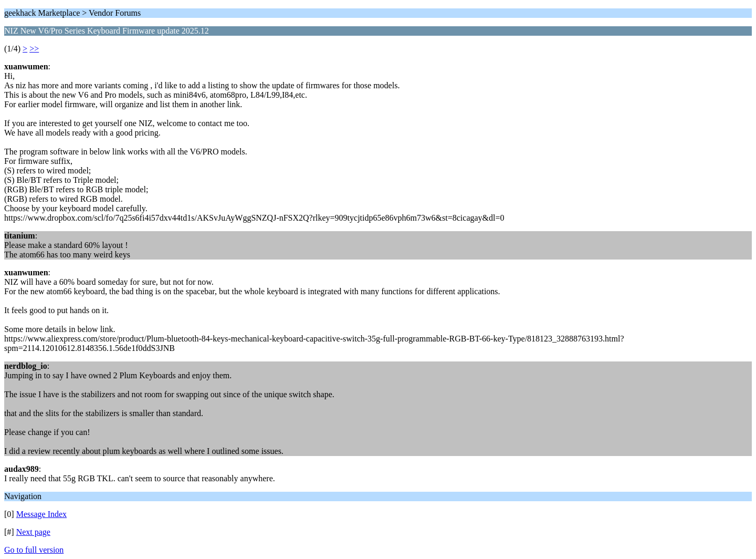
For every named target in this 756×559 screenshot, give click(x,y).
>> (34, 49)
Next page (33, 532)
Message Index (41, 514)
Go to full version (34, 550)
